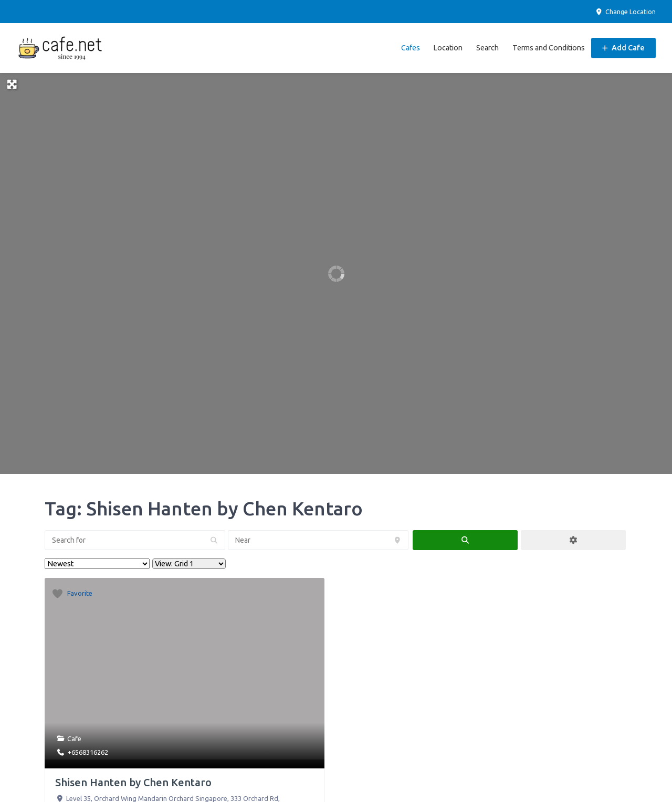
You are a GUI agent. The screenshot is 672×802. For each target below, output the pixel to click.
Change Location (625, 12)
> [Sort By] (97, 564)
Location (448, 48)
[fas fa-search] (465, 540)
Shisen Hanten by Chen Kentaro (133, 782)
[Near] (318, 540)
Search (487, 48)
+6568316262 (88, 752)
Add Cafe (623, 48)
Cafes (411, 48)
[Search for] (135, 540)
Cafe (74, 738)
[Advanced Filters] (573, 540)
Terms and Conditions (549, 48)
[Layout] (189, 564)
